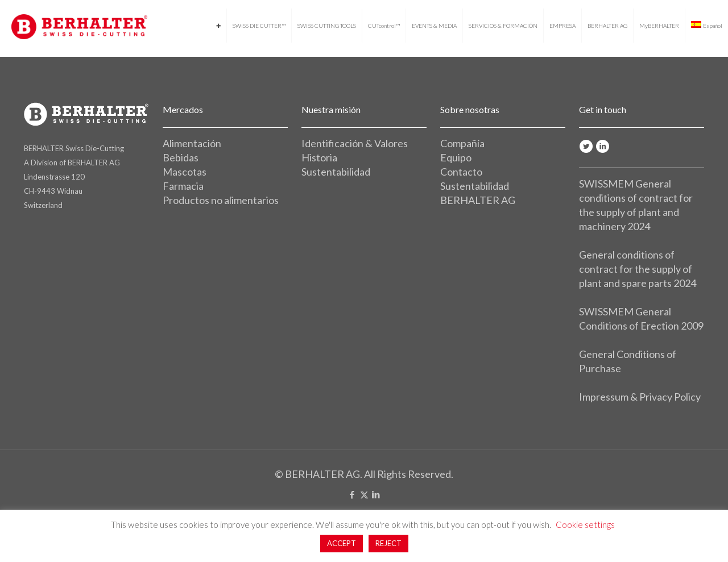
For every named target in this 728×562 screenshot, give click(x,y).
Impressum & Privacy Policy (640, 397)
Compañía (462, 143)
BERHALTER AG (478, 200)
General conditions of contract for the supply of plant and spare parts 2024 (638, 269)
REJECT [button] (388, 543)
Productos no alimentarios (221, 200)
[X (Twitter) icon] (364, 494)
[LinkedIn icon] (376, 494)
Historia (319, 157)
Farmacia (183, 186)
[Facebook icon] (352, 494)
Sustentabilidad (336, 172)
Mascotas (185, 172)
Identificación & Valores (355, 143)
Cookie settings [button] (585, 524)
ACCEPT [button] (342, 543)
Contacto (461, 172)
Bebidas (181, 157)
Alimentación (192, 143)
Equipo (456, 157)
